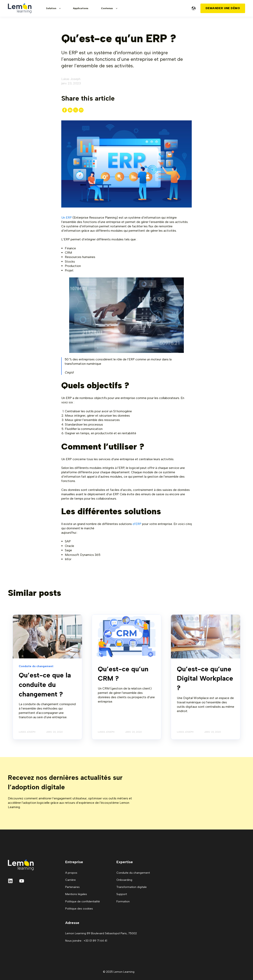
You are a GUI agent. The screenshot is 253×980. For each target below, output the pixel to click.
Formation (123, 901)
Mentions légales (76, 894)
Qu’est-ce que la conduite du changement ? (45, 685)
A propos (71, 873)
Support (122, 894)
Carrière (70, 880)
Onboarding (124, 880)
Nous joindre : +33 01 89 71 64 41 (86, 941)
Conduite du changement (133, 873)
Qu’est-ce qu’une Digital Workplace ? (205, 678)
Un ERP (67, 218)
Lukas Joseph (71, 79)
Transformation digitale (132, 887)
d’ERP (137, 524)
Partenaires (72, 887)
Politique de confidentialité (83, 901)
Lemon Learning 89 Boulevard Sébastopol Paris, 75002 (101, 933)
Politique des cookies (79, 909)
